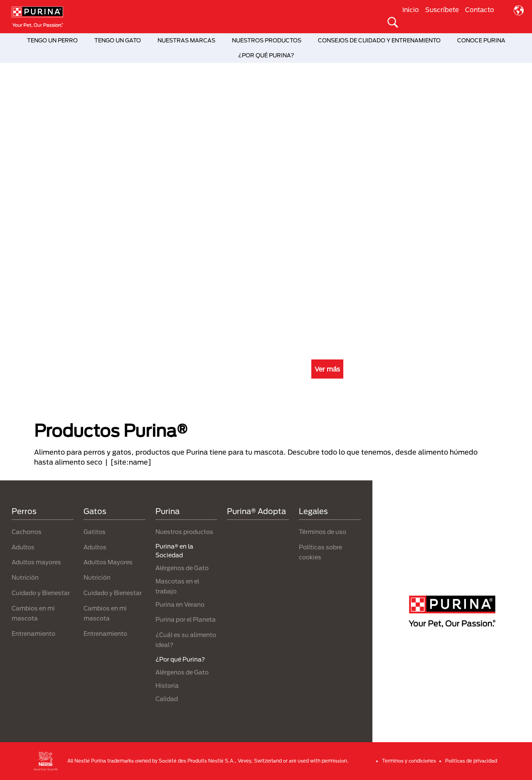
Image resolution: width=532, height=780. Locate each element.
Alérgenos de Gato (182, 568)
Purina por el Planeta (186, 619)
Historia (167, 685)
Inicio (411, 10)
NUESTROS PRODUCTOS (267, 40)
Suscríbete (442, 10)
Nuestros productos (184, 532)
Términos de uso (323, 532)
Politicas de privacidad (471, 761)
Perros (24, 511)
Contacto (480, 10)
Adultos (23, 547)
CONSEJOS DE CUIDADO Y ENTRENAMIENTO (379, 40)
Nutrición (25, 577)
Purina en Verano (180, 604)
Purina (167, 511)
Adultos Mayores (108, 562)
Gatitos (95, 532)
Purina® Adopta (256, 511)
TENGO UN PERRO (52, 40)
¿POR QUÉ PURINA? (266, 55)
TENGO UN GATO (118, 40)
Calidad (167, 699)
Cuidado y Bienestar (41, 593)
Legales (313, 511)
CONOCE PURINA (481, 40)
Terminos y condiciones (409, 761)
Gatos (95, 511)
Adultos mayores (36, 562)
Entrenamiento (33, 634)
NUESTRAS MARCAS (186, 40)
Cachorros (27, 532)
